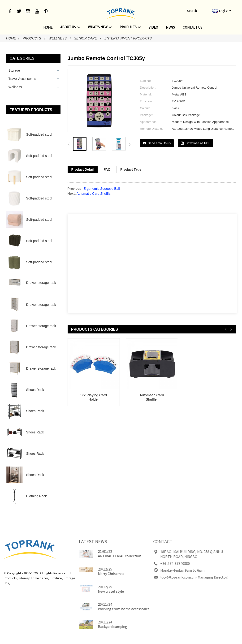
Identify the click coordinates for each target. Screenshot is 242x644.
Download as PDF (198, 143)
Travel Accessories (22, 79)
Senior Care (86, 38)
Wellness (58, 38)
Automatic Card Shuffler (94, 194)
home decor (30, 578)
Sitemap (15, 578)
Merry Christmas (100, 574)
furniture (46, 578)
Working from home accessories (113, 609)
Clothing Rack (37, 496)
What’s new (100, 27)
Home (48, 27)
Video (153, 27)
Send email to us (159, 143)
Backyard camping (102, 627)
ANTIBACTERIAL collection (109, 556)
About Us (70, 27)
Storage (14, 70)
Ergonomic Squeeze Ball (102, 189)
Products (130, 27)
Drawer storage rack (41, 283)
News (170, 27)
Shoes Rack (35, 390)
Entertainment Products (128, 38)
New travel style (100, 591)
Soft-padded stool (39, 134)
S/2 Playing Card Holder (94, 397)
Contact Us (192, 27)
